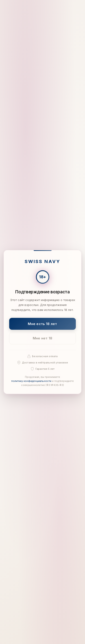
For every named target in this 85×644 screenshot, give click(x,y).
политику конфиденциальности (31, 381)
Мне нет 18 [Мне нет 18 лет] (43, 338)
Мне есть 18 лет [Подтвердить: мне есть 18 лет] (42, 324)
